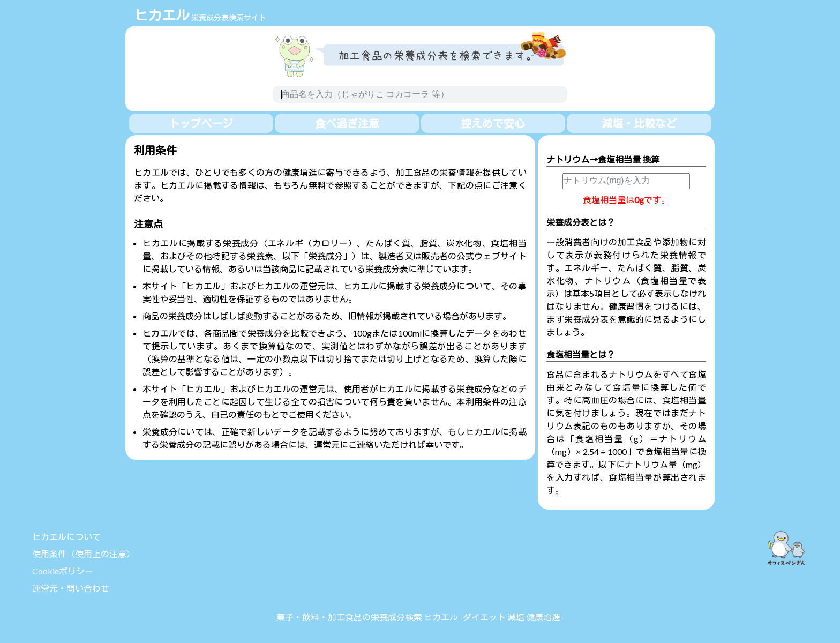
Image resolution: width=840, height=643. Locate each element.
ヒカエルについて (66, 537)
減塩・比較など (639, 123)
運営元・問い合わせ (71, 588)
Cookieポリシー (63, 571)
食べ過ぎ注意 (347, 123)
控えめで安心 (493, 123)
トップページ (201, 123)
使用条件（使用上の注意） (84, 554)
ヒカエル (162, 15)
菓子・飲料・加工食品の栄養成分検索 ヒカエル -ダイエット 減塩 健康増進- (420, 617)
